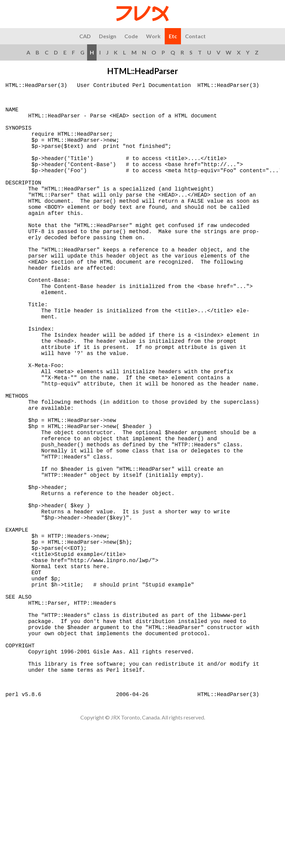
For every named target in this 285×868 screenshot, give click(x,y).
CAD (85, 36)
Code (131, 36)
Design (108, 36)
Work (153, 36)
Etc (173, 36)
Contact (195, 36)
